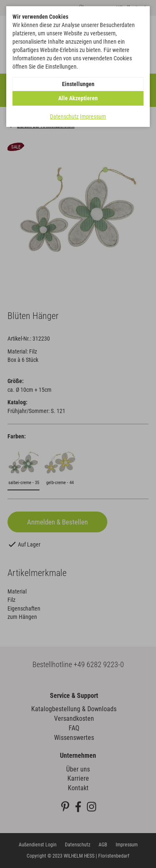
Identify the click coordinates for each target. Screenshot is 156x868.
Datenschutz (64, 116)
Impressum (93, 116)
